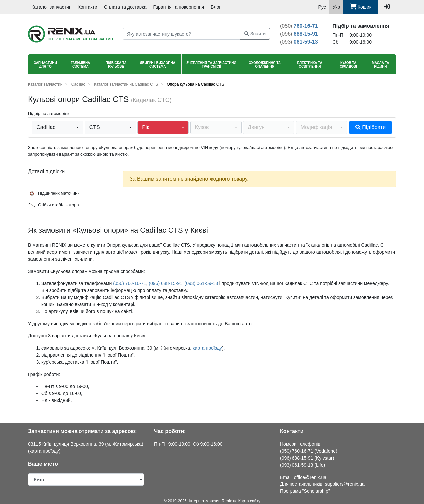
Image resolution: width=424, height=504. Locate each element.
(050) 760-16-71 (130, 283)
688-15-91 (299, 34)
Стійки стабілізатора (53, 205)
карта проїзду (207, 348)
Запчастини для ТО (45, 65)
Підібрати (371, 127)
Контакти (88, 7)
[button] (57, 127)
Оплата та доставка (125, 7)
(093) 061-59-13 (201, 283)
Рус (322, 7)
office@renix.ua (310, 477)
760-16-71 (299, 26)
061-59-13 (299, 42)
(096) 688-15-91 (165, 283)
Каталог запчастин (52, 7)
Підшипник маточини (54, 193)
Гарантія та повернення (179, 7)
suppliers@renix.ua (345, 484)
